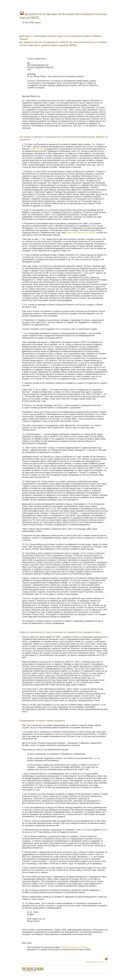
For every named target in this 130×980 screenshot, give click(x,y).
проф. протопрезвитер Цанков (81, 233)
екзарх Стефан (37, 149)
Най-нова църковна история (74, 947)
